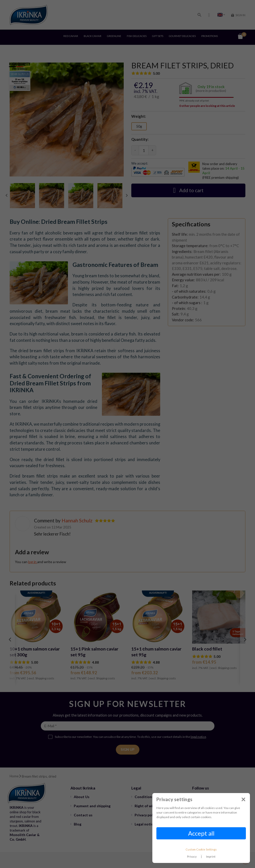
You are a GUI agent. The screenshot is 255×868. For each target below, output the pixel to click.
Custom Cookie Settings (201, 849)
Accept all (201, 833)
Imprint (211, 856)
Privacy (192, 856)
